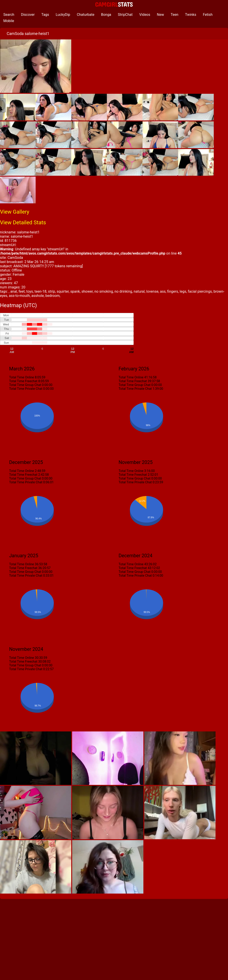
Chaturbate (86, 15)
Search (9, 15)
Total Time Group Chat (25, 385)
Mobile (9, 21)
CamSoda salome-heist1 (28, 34)
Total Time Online (22, 377)
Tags (45, 15)
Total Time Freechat (23, 381)
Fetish (208, 15)
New (161, 15)
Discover (28, 15)
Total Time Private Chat (26, 389)
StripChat (125, 15)
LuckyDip (63, 15)
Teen (174, 15)
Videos (145, 15)
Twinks (191, 15)
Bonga (106, 15)
